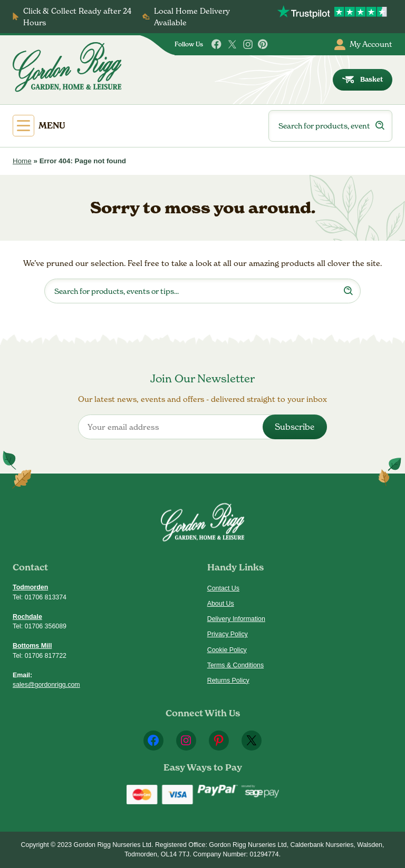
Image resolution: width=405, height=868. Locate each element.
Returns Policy (228, 680)
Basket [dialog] (363, 80)
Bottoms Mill (32, 646)
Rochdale (27, 617)
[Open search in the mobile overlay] (330, 126)
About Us (221, 604)
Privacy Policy (228, 634)
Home (22, 161)
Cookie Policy (227, 650)
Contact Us (223, 588)
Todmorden (30, 587)
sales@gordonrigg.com (46, 685)
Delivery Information (236, 619)
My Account (363, 45)
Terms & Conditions (235, 665)
